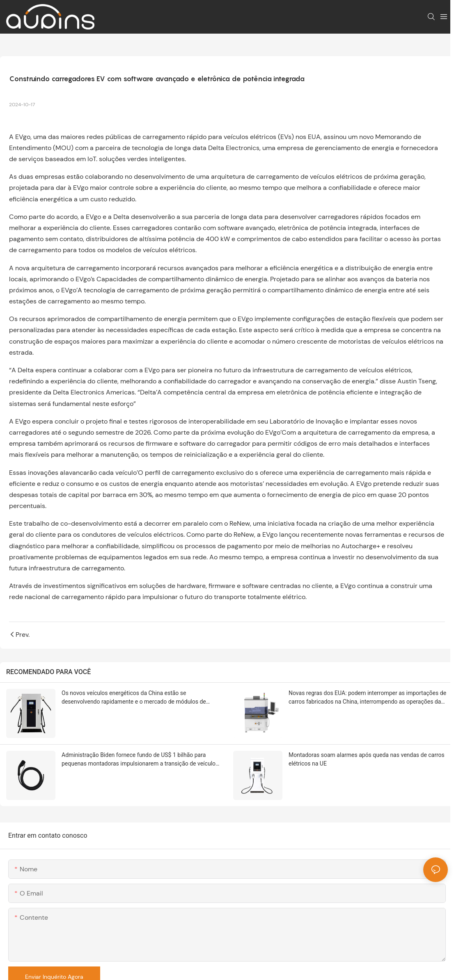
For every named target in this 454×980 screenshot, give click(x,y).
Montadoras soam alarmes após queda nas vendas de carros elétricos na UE (367, 759)
